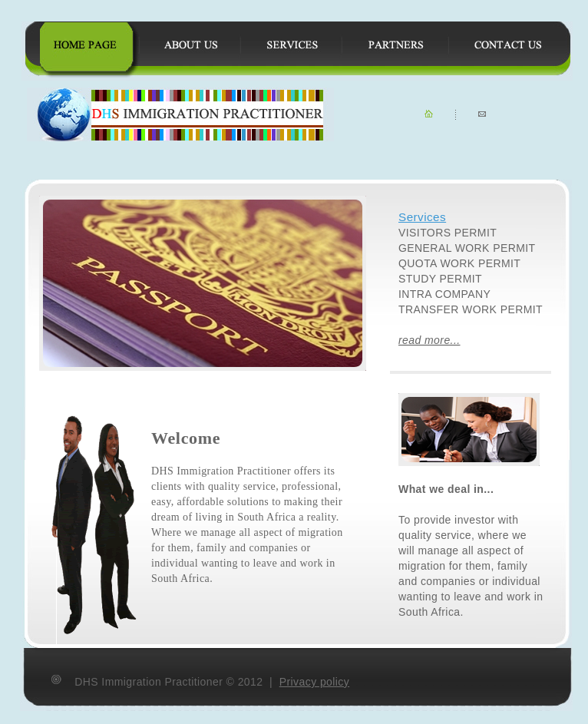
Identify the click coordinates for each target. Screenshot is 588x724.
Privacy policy (314, 682)
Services (422, 217)
